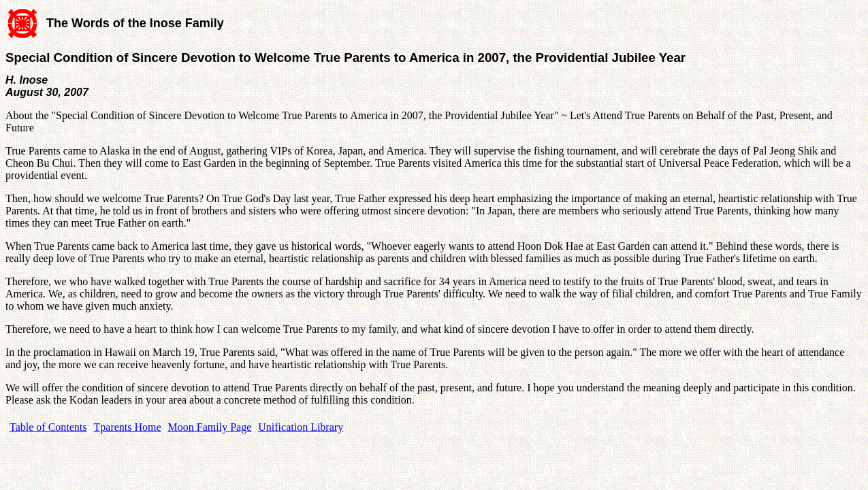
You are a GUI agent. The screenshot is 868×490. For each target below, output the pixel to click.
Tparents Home (128, 427)
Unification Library (301, 427)
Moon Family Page (210, 427)
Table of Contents (48, 427)
